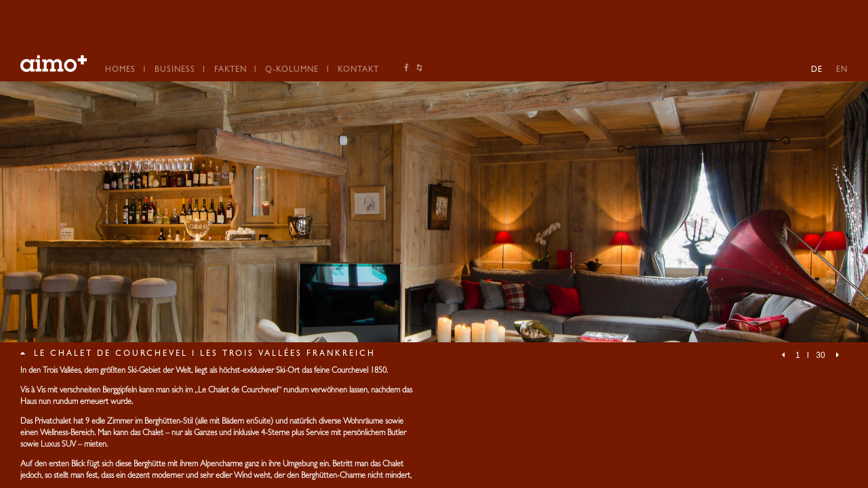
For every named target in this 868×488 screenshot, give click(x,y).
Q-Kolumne (292, 70)
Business (175, 70)
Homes (120, 70)
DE (817, 70)
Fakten (231, 70)
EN (842, 70)
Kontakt (358, 70)
